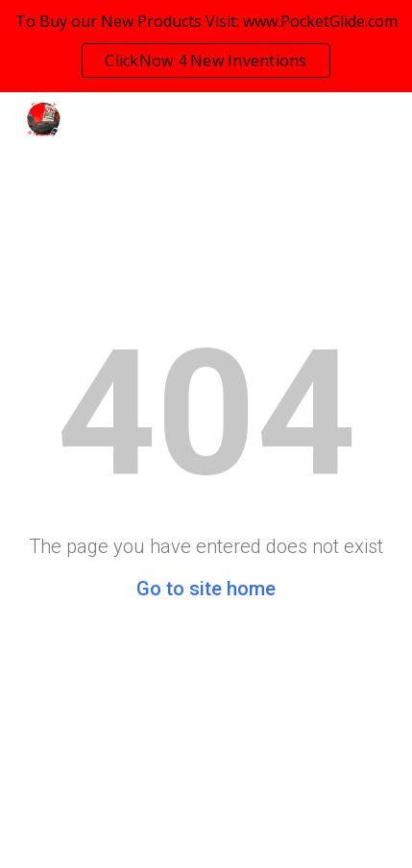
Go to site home (206, 589)
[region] (206, 46)
